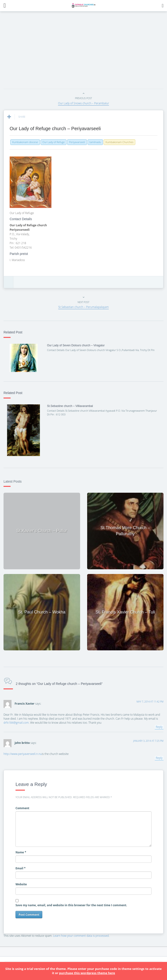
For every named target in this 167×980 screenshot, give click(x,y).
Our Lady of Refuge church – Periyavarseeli (55, 129)
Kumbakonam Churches (119, 142)
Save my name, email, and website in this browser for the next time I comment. (71, 905)
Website (21, 884)
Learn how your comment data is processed (81, 936)
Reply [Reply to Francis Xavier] (159, 727)
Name (21, 852)
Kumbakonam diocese (25, 142)
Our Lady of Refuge (54, 142)
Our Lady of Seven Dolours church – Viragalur (76, 345)
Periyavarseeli (77, 142)
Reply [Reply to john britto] (159, 758)
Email (21, 868)
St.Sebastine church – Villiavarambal (70, 406)
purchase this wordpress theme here (87, 973)
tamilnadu (95, 142)
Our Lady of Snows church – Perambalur (83, 103)
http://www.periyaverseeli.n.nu (23, 754)
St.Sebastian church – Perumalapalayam (83, 307)
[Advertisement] (85, 51)
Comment (22, 808)
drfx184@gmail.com (16, 723)
